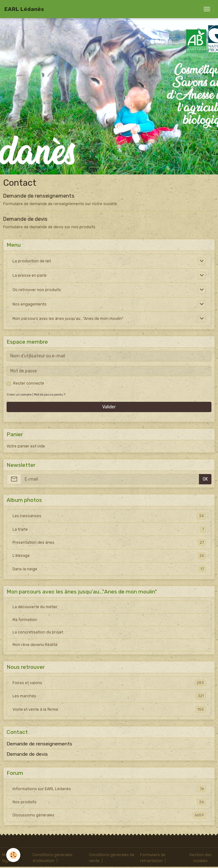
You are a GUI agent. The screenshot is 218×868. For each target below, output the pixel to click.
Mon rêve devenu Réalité (35, 645)
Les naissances (109, 516)
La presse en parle (30, 275)
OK (205, 479)
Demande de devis (25, 219)
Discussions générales (109, 815)
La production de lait (32, 261)
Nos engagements (30, 304)
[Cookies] (13, 855)
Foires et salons (109, 683)
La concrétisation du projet (38, 632)
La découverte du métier (35, 607)
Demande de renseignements (39, 196)
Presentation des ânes (109, 542)
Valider (109, 407)
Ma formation (25, 620)
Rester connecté (29, 383)
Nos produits (109, 802)
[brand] (24, 9)
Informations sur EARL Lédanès (109, 789)
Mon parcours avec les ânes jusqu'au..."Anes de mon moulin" (68, 319)
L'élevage (109, 556)
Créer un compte (19, 394)
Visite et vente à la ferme (109, 709)
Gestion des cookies (200, 858)
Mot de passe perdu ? (50, 394)
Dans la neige (109, 569)
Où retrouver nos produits (37, 290)
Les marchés (109, 696)
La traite (109, 529)
